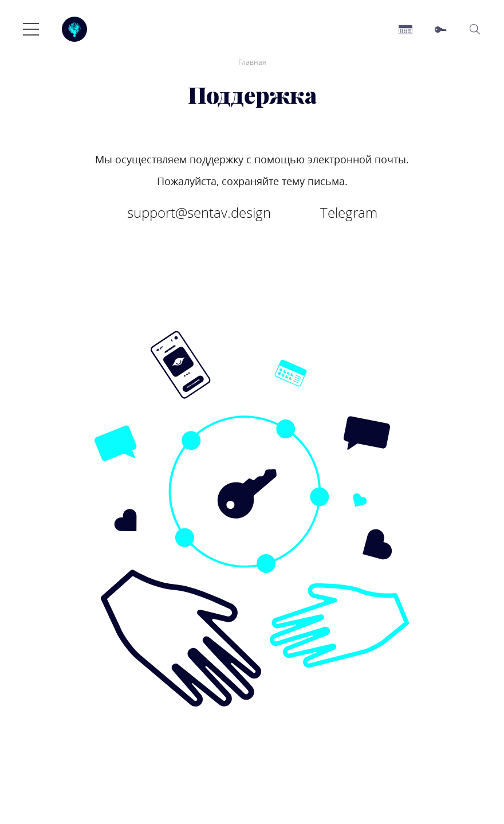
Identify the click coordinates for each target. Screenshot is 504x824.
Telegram (349, 212)
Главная (252, 62)
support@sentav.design (199, 212)
